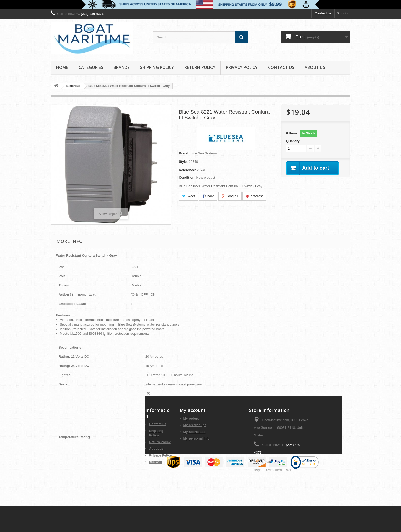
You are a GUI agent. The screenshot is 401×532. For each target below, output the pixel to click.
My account (193, 410)
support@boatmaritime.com (274, 470)
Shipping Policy (157, 67)
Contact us (323, 13)
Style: (183, 162)
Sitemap (156, 462)
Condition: (187, 177)
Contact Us (281, 67)
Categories (91, 67)
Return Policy (200, 67)
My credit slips (195, 425)
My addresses (194, 432)
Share (208, 196)
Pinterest (254, 196)
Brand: (184, 153)
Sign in (342, 13)
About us (315, 67)
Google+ (230, 196)
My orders (191, 418)
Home (62, 67)
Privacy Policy (242, 67)
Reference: (187, 170)
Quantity (293, 141)
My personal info (197, 438)
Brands (122, 67)
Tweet (188, 196)
